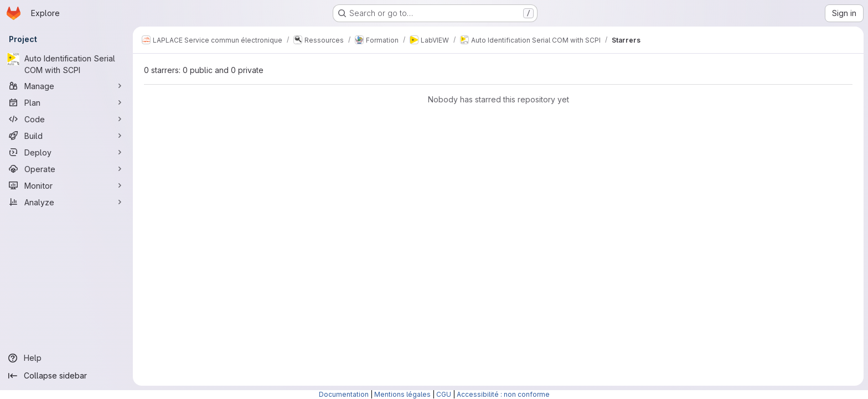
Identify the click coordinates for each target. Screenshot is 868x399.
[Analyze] (66, 202)
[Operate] (66, 169)
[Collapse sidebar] (66, 376)
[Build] (66, 136)
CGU (444, 394)
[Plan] (66, 102)
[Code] (66, 119)
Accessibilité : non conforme (503, 394)
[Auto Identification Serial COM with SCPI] (66, 64)
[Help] (66, 358)
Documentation (344, 394)
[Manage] (66, 86)
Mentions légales (402, 394)
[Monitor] (66, 185)
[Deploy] (66, 152)
